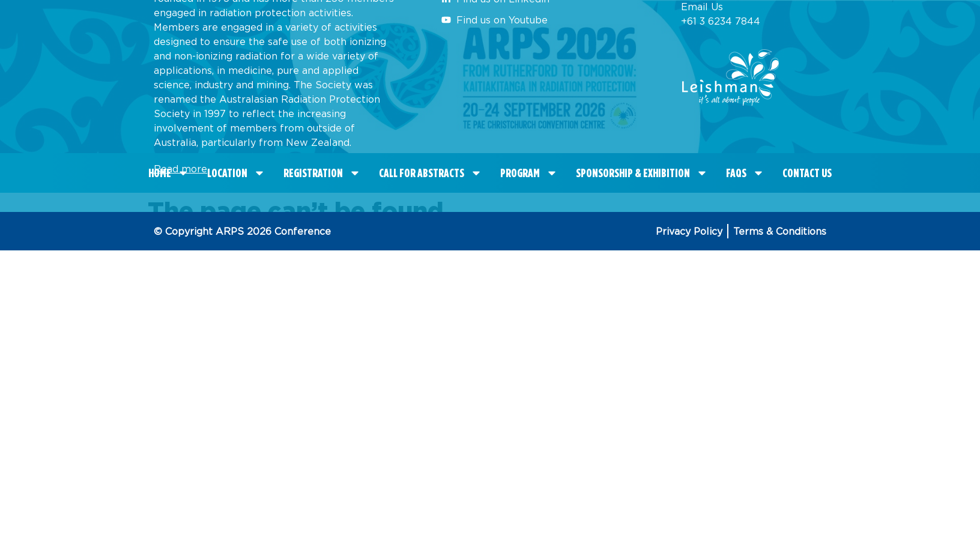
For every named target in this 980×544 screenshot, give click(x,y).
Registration (322, 173)
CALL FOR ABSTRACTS (431, 173)
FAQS (745, 173)
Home (169, 173)
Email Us (702, 7)
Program (529, 173)
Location (236, 173)
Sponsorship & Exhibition (642, 173)
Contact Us (807, 173)
